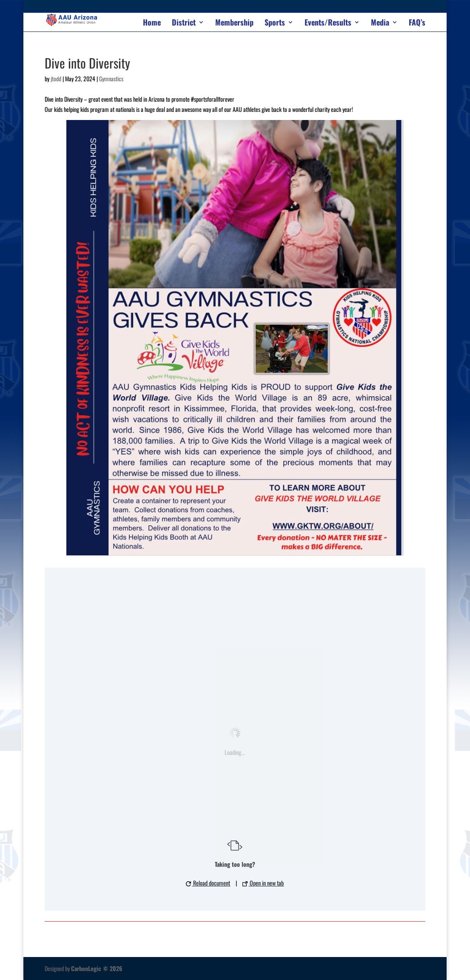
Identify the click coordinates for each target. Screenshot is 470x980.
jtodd (56, 79)
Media (380, 23)
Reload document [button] (208, 883)
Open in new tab (263, 883)
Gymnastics (111, 79)
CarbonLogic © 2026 (97, 968)
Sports (275, 23)
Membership (234, 23)
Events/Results (328, 23)
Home (152, 23)
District (184, 23)
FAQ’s (417, 23)
